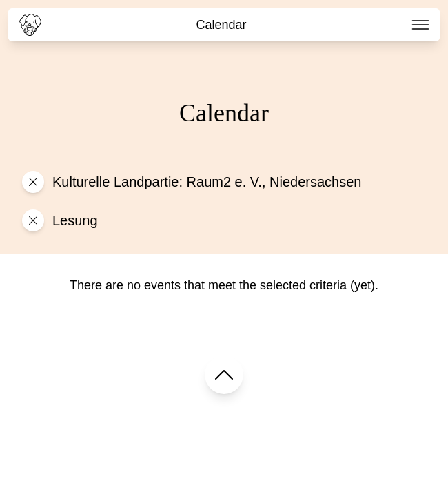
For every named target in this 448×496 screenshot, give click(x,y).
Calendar (221, 25)
